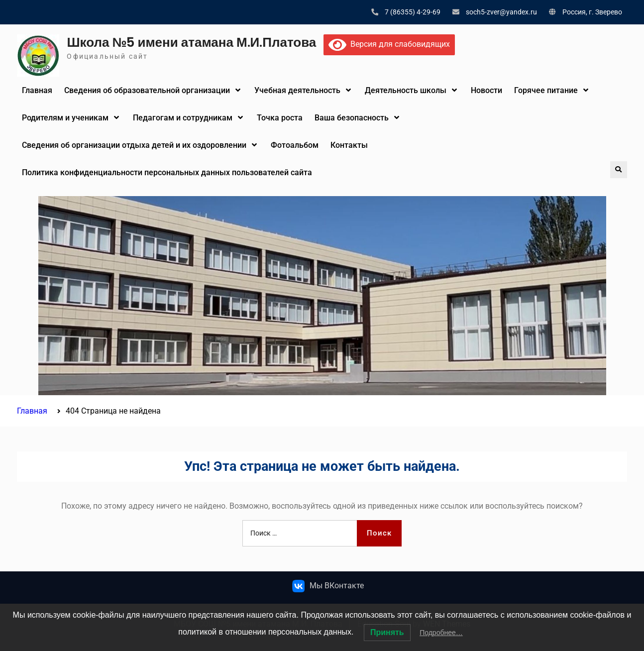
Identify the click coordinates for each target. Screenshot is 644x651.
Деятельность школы (406, 90)
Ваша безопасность (352, 118)
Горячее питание (546, 90)
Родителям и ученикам (65, 118)
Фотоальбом (295, 145)
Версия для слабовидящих (389, 44)
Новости (486, 90)
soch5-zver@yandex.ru (501, 12)
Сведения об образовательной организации (147, 90)
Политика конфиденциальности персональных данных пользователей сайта (167, 172)
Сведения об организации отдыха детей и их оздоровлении (134, 145)
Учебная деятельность (297, 90)
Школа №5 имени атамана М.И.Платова (191, 42)
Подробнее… (441, 633)
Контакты (349, 145)
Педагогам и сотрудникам (183, 118)
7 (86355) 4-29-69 (413, 12)
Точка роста (280, 118)
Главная (37, 90)
